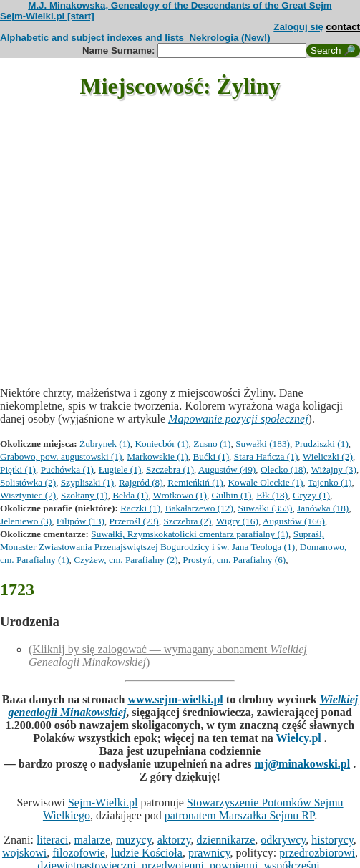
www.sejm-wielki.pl (175, 699)
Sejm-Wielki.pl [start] (47, 16)
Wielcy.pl (298, 738)
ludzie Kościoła (147, 853)
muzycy (134, 840)
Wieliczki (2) (328, 457)
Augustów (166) (294, 521)
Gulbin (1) (232, 495)
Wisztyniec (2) (28, 495)
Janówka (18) (323, 508)
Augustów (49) (227, 469)
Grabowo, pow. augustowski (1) (61, 457)
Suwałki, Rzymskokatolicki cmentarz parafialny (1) (190, 534)
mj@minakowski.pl (303, 764)
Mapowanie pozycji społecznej (238, 419)
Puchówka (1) (67, 469)
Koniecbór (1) (161, 444)
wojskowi (24, 853)
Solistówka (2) (28, 482)
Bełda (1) (130, 495)
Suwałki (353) (266, 508)
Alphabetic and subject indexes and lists (92, 38)
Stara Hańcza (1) (266, 457)
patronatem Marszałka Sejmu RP (239, 815)
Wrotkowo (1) (180, 495)
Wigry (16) (237, 521)
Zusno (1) (212, 444)
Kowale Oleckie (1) (265, 482)
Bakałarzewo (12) (199, 508)
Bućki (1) (211, 457)
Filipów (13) (81, 521)
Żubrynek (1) (105, 444)
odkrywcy (283, 840)
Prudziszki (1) (322, 444)
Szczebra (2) (187, 521)
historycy (332, 840)
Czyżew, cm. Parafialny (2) (126, 560)
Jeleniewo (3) (26, 521)
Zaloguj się (298, 27)
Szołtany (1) (84, 495)
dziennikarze (226, 840)
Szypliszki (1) (87, 482)
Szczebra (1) (170, 469)
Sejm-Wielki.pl (103, 802)
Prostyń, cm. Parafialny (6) (234, 560)
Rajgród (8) (141, 482)
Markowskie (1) (157, 457)
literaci (52, 840)
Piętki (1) (18, 469)
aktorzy (174, 840)
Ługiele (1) (120, 469)
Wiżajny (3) (333, 469)
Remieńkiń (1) (195, 482)
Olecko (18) (283, 469)
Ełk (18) (272, 495)
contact (343, 27)
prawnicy (209, 853)
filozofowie (79, 853)
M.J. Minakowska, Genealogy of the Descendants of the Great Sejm (180, 5)
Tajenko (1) (330, 482)
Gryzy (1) (311, 495)
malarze (92, 840)
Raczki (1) (140, 508)
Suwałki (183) (263, 444)
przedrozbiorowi (317, 853)
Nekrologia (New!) (229, 38)
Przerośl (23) (134, 521)
